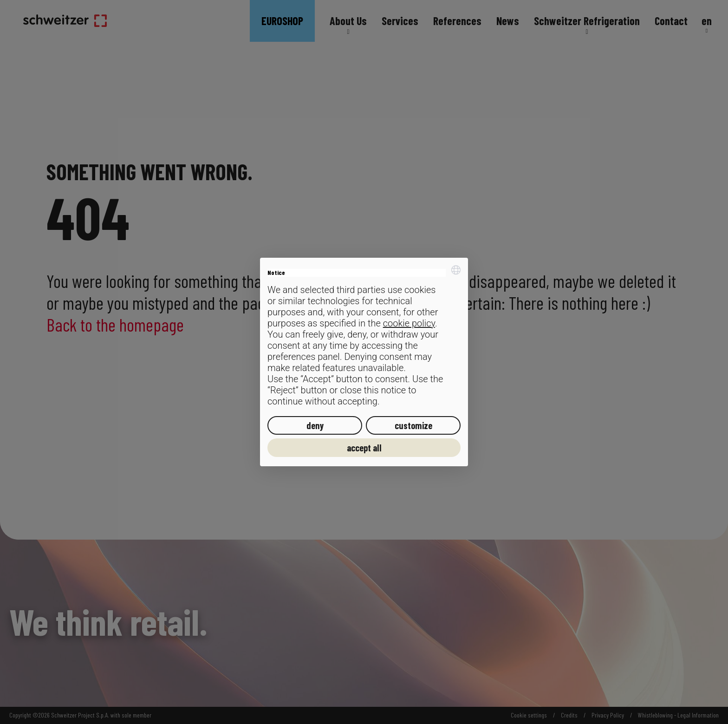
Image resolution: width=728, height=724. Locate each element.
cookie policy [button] (409, 323)
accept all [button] (364, 448)
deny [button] (315, 425)
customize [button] (413, 425)
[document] (364, 336)
